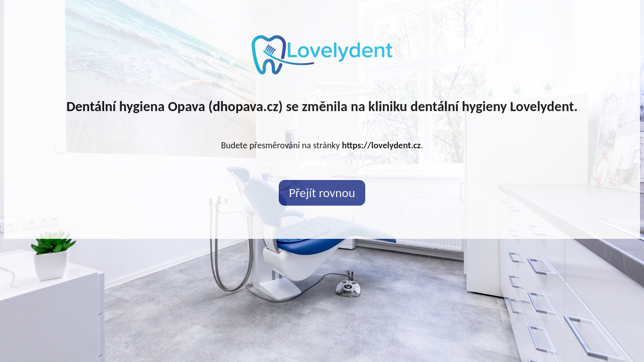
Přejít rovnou (322, 193)
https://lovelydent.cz (382, 145)
